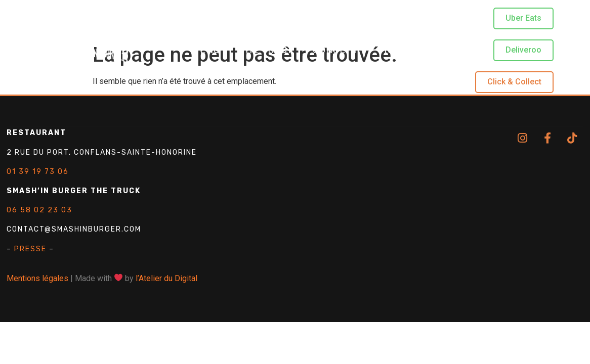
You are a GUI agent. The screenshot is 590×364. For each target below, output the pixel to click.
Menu (206, 51)
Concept (336, 51)
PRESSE (30, 249)
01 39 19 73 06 (38, 172)
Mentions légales (37, 278)
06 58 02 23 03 (39, 210)
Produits (402, 51)
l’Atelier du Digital (166, 278)
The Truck (266, 51)
